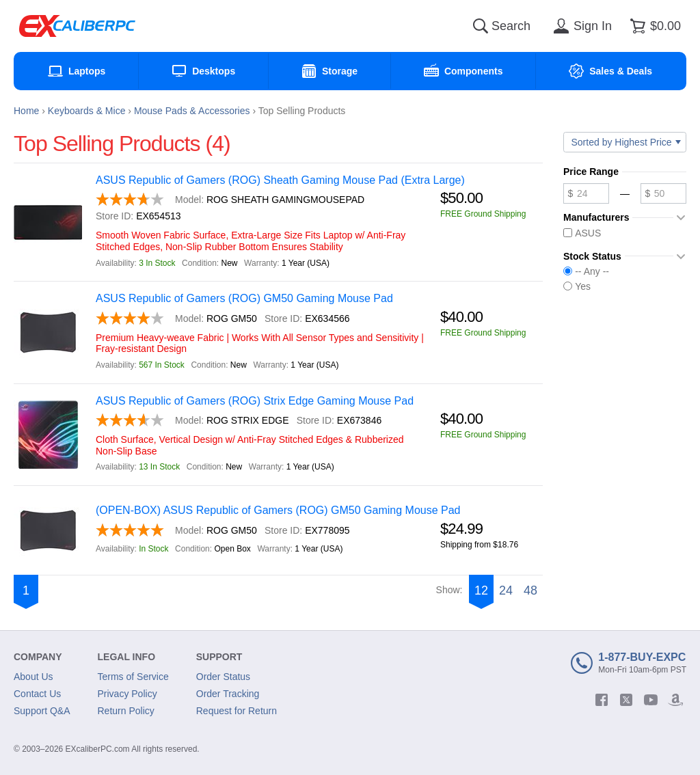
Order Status (223, 677)
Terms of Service (133, 677)
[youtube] (651, 700)
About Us (33, 677)
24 (506, 590)
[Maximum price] (663, 193)
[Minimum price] (586, 193)
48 (530, 590)
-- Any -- (586, 271)
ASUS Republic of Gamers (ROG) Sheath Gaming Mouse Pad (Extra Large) (280, 180)
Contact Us (37, 694)
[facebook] (602, 700)
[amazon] (675, 700)
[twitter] (626, 700)
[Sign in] (580, 26)
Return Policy (126, 711)
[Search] (481, 26)
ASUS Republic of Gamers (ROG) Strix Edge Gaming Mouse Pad (255, 401)
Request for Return (237, 711)
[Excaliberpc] (77, 26)
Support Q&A (42, 711)
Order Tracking (228, 694)
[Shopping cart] (653, 26)
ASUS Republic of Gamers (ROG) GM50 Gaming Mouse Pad (244, 298)
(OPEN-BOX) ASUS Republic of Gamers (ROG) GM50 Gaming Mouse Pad (278, 510)
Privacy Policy (127, 694)
